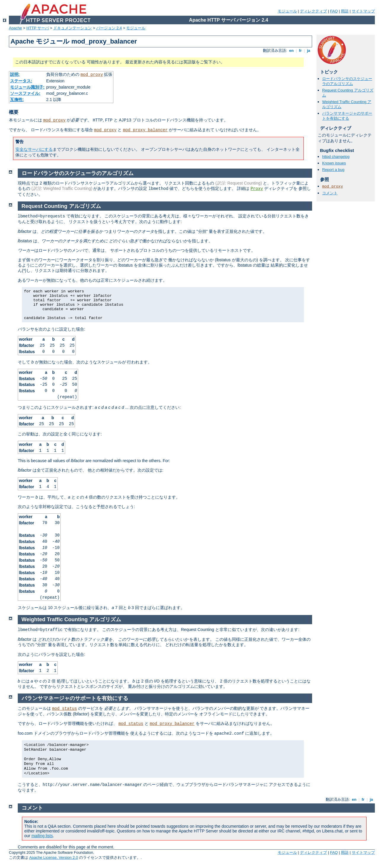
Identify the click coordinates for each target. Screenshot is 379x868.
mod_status (65, 709)
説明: (15, 74)
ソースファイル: (25, 93)
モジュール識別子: (27, 87)
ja (309, 51)
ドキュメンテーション (73, 28)
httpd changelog (336, 157)
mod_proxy (92, 75)
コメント (330, 193)
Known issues (334, 163)
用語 (345, 11)
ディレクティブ (313, 11)
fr (300, 51)
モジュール (287, 11)
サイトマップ (363, 11)
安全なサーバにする (34, 149)
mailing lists (42, 836)
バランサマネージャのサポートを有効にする (347, 116)
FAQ (334, 11)
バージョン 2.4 (109, 28)
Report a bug (333, 170)
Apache (15, 28)
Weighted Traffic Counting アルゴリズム (72, 619)
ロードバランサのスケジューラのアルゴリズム (347, 81)
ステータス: (21, 81)
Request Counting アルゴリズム (61, 206)
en (291, 51)
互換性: (17, 100)
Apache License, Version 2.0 (54, 857)
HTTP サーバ (38, 28)
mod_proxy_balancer (145, 130)
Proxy (257, 189)
